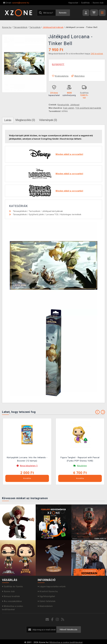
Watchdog (78, 76)
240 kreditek (97, 54)
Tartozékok (34, 211)
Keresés (63, 13)
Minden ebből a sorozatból (69, 154)
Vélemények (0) (48, 120)
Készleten (82, 466)
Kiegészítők (63, 105)
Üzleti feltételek (47, 601)
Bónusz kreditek (11, 596)
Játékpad (75, 105)
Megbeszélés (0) (25, 120)
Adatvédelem (45, 606)
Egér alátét (69, 108)
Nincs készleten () (29, 466)
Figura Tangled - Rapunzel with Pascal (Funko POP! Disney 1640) (80, 459)
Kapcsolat (73, 3)
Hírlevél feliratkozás (69, 630)
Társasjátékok (20, 211)
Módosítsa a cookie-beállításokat (66, 642)
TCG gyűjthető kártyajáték (88, 108)
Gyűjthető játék (36, 214)
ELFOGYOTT (58, 64)
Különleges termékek (71, 214)
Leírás (8, 120)
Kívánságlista (60, 76)
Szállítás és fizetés (13, 587)
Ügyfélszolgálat (46, 596)
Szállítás (85, 3)
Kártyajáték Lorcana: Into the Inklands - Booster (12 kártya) (27, 459)
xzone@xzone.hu (16, 3)
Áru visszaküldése (12, 601)
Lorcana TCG (52, 214)
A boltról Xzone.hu (48, 591)
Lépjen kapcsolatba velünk (52, 587)
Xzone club (98, 3)
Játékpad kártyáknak (52, 211)
